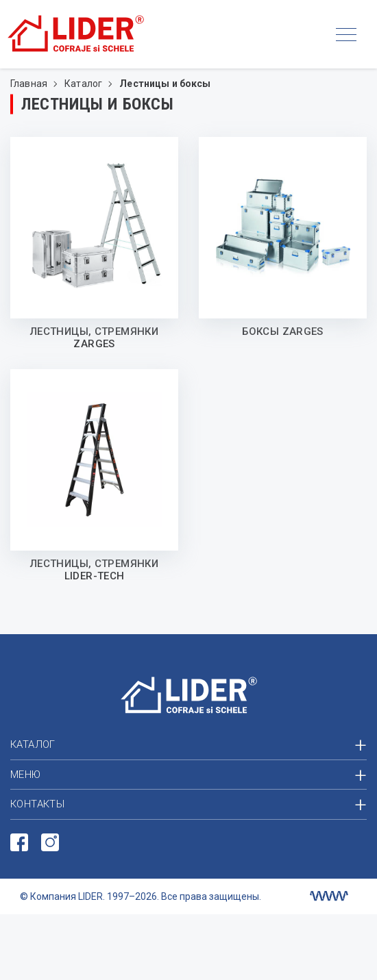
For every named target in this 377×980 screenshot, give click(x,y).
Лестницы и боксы (165, 84)
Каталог (84, 84)
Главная (30, 84)
